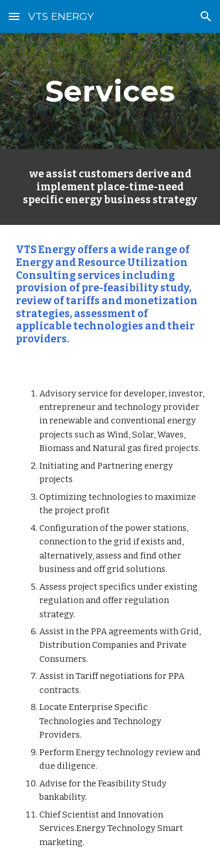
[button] (14, 16)
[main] (110, 91)
